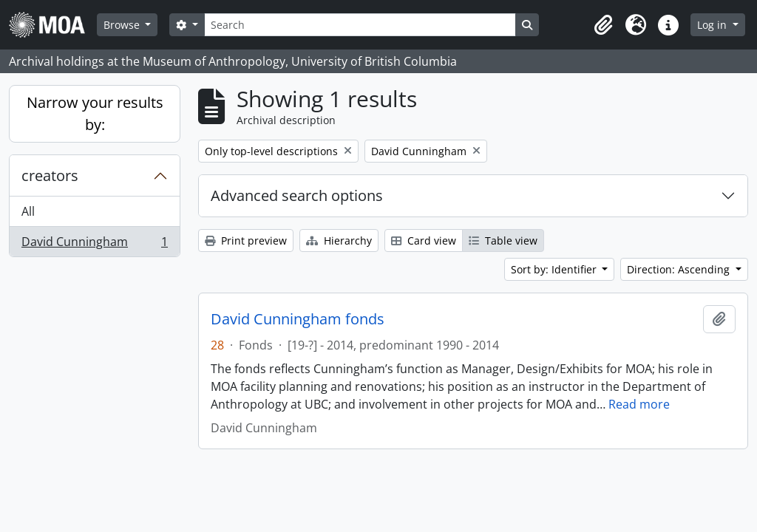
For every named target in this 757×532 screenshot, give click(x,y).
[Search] (360, 25)
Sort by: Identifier (555, 269)
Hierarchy (339, 241)
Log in (713, 25)
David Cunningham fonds (298, 319)
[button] (603, 25)
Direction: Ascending (680, 269)
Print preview (246, 241)
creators (50, 175)
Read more (639, 404)
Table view (503, 241)
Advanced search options (297, 195)
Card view (424, 241)
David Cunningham (94, 245)
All (28, 211)
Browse (123, 25)
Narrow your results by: (95, 113)
